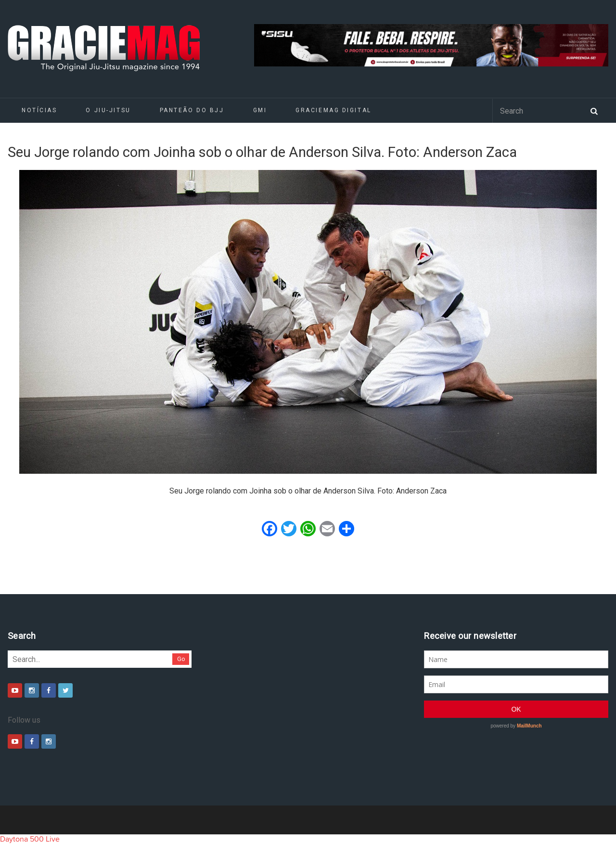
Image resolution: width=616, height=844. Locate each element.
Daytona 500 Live (30, 839)
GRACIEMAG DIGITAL (334, 110)
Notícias (39, 110)
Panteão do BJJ (192, 110)
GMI (260, 110)
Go (181, 659)
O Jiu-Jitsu (108, 110)
